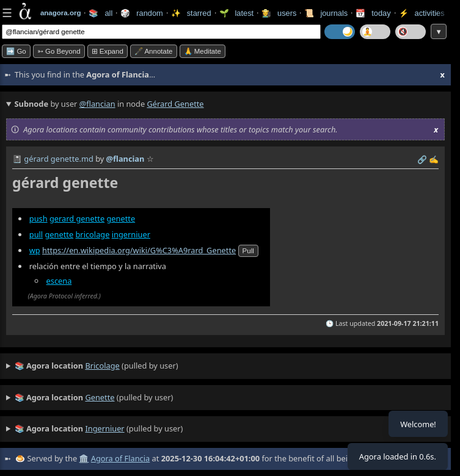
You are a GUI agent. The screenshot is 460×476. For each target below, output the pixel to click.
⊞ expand (108, 51)
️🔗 (422, 159)
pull (36, 234)
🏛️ (84, 458)
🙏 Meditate (203, 51)
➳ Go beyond (59, 51)
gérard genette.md (58, 159)
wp (35, 250)
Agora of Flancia (120, 458)
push (38, 218)
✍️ (434, 159)
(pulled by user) (97, 366)
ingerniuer (131, 234)
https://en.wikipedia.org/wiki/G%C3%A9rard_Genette (139, 250)
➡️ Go (16, 51)
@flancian (97, 104)
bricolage (92, 234)
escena (59, 281)
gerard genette (77, 218)
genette (121, 218)
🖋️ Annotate (154, 51)
